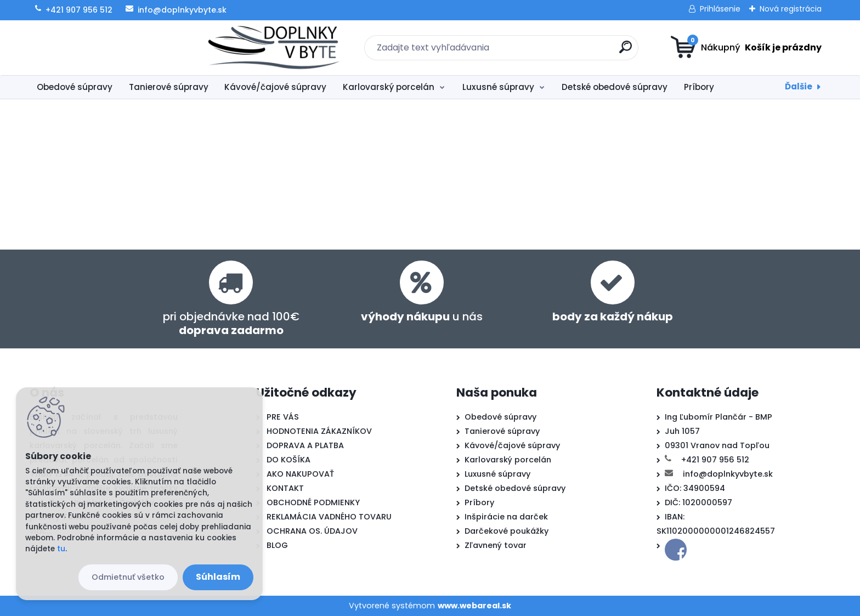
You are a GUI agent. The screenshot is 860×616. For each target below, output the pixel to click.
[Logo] (97, 48)
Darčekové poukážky (507, 531)
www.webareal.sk (474, 606)
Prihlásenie (720, 9)
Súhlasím (218, 577)
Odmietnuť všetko (128, 577)
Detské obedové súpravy (615, 87)
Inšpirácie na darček (506, 517)
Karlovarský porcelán (389, 87)
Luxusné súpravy (498, 87)
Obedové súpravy (75, 87)
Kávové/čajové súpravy (275, 87)
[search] (537, 51)
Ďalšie (799, 86)
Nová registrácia (791, 9)
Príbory (699, 87)
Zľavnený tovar (496, 545)
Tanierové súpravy (169, 87)
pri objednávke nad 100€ (231, 323)
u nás (422, 317)
